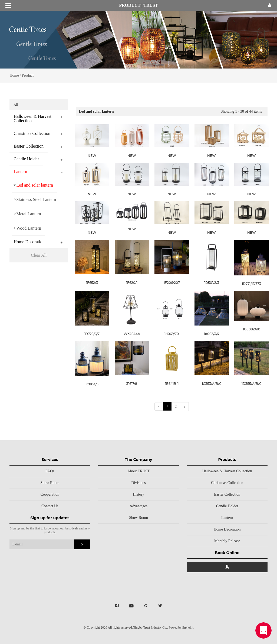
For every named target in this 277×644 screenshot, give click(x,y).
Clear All (40, 255)
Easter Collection (227, 494)
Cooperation (50, 494)
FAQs (50, 471)
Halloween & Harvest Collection (227, 471)
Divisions (138, 483)
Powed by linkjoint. (181, 627)
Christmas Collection (227, 483)
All (17, 105)
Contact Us (50, 506)
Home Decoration (227, 529)
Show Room (50, 483)
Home (14, 75)
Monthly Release (227, 541)
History (138, 494)
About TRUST (139, 471)
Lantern (227, 518)
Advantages (138, 506)
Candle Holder (227, 506)
